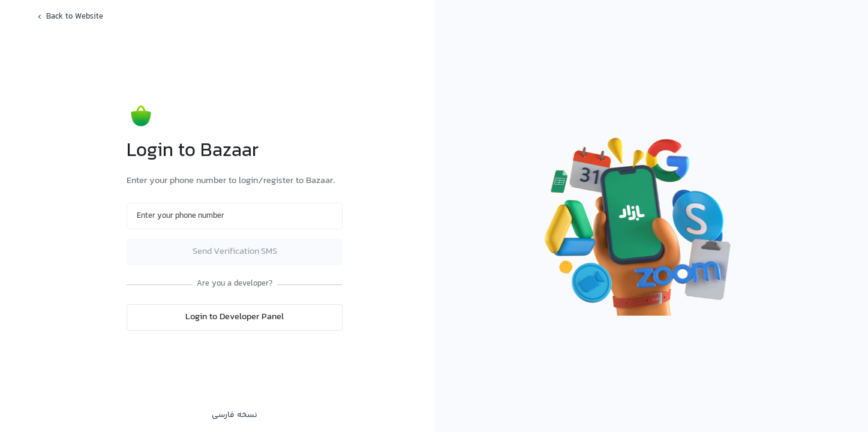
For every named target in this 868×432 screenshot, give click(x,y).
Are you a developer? (235, 284)
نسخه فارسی (235, 415)
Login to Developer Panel (235, 317)
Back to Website (69, 17)
